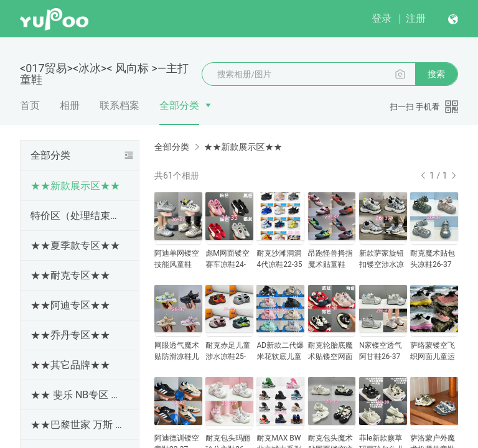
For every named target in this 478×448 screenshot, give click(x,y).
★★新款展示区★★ (75, 186)
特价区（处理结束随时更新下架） (77, 216)
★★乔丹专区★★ (70, 335)
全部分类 (179, 105)
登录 (382, 18)
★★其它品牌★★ (70, 365)
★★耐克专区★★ (70, 275)
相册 (70, 105)
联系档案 (119, 105)
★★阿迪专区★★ (70, 305)
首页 (30, 105)
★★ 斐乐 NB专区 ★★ (77, 395)
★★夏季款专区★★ (75, 245)
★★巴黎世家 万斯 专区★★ (77, 425)
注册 (416, 18)
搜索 (436, 74)
